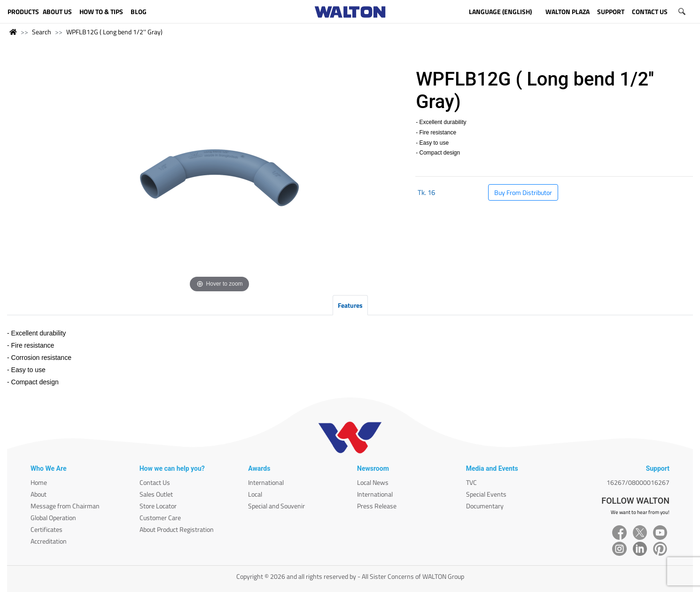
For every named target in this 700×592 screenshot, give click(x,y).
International (266, 482)
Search (42, 32)
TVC (471, 482)
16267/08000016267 (638, 482)
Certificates (47, 529)
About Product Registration (177, 529)
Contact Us (155, 482)
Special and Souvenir (276, 506)
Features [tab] (350, 305)
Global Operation (53, 518)
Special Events (486, 494)
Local (255, 494)
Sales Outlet (156, 494)
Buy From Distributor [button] (523, 192)
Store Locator (158, 506)
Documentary (485, 506)
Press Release (377, 506)
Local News (373, 482)
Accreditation (49, 541)
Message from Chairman (65, 506)
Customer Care (160, 518)
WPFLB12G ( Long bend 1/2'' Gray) (114, 32)
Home (39, 482)
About (39, 494)
